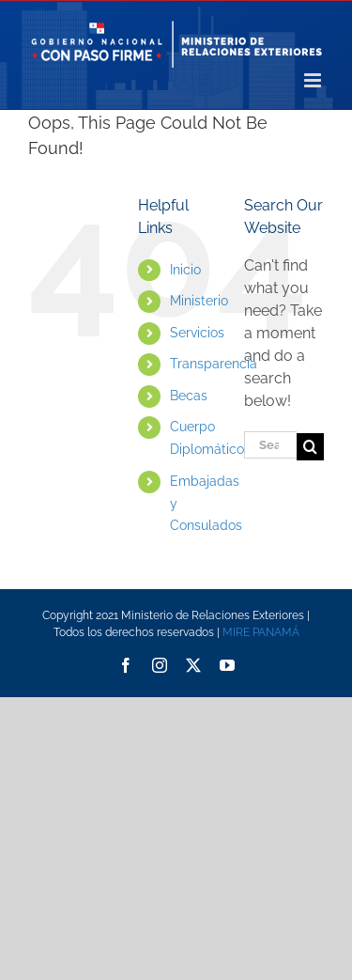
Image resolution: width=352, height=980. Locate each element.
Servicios (197, 333)
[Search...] (270, 445)
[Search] (310, 447)
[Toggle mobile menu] (314, 80)
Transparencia (214, 364)
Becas (189, 396)
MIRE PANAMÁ (261, 632)
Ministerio (199, 301)
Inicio (185, 270)
